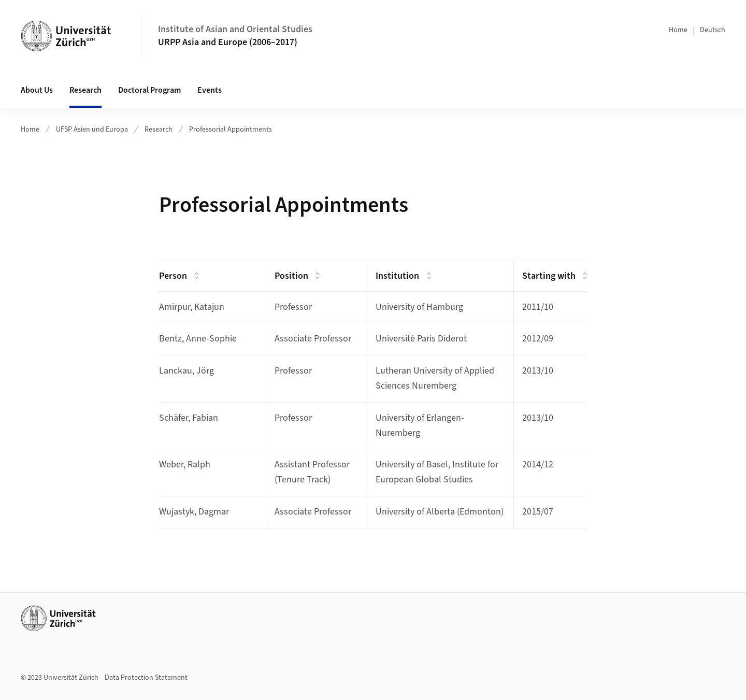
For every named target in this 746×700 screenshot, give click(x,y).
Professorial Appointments (231, 130)
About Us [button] (37, 90)
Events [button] (210, 90)
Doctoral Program (149, 90)
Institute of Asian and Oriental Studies (235, 29)
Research (159, 130)
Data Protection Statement (146, 678)
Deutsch (713, 30)
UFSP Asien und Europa (92, 130)
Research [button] (85, 90)
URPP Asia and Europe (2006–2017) (228, 42)
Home (678, 30)
